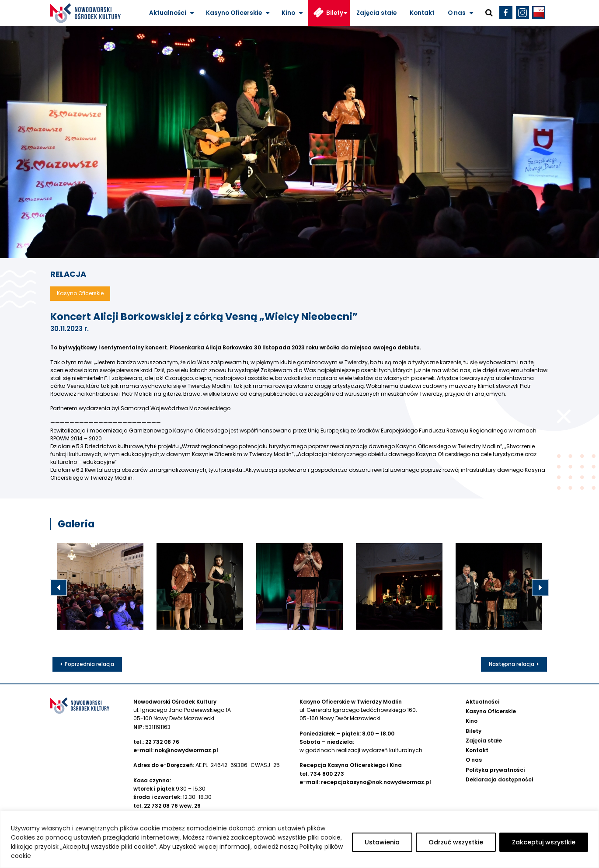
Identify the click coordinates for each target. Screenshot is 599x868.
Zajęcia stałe (376, 13)
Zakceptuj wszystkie (544, 842)
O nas (457, 13)
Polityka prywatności (495, 770)
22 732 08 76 (162, 742)
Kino (288, 13)
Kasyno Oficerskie (234, 13)
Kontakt (422, 13)
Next (540, 588)
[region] (299, 839)
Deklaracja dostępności (499, 779)
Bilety (335, 13)
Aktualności (168, 13)
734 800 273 (327, 774)
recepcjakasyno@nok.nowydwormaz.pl (376, 782)
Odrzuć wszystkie (456, 842)
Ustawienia (382, 842)
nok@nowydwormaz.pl (186, 750)
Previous (59, 588)
